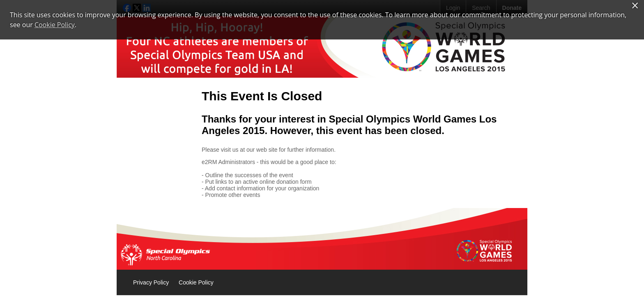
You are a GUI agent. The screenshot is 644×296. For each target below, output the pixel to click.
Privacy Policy (151, 282)
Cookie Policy (196, 282)
